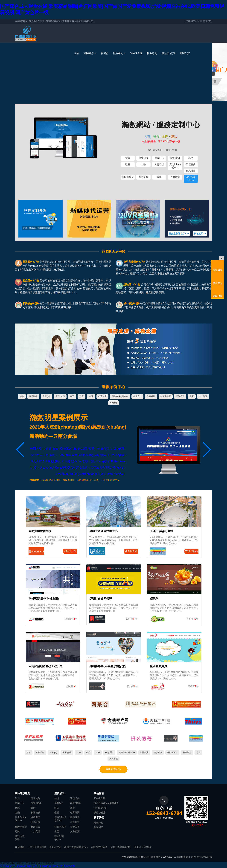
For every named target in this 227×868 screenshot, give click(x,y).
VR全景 (113, 403)
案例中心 (120, 53)
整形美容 (143, 177)
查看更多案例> (113, 769)
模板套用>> (200, 234)
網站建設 (91, 53)
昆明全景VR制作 (143, 847)
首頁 (77, 53)
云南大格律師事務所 (121, 847)
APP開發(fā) (100, 808)
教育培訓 (159, 164)
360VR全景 (136, 53)
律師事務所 (128, 177)
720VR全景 (100, 798)
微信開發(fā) (169, 53)
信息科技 (191, 171)
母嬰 (159, 177)
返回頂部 (218, 296)
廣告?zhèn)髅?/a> (175, 166)
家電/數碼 (175, 158)
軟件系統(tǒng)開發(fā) (106, 803)
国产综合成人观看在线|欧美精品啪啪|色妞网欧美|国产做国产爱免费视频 (38, 866)
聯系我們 (185, 53)
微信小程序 (100, 813)
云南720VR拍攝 (99, 847)
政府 (128, 164)
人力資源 (175, 177)
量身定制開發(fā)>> (179, 234)
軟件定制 (152, 53)
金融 (143, 164)
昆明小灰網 (55, 847)
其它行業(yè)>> (191, 179)
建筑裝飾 (143, 158)
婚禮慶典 (191, 164)
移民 (191, 158)
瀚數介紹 (99, 823)
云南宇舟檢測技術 (37, 847)
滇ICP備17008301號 (202, 857)
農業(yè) (159, 158)
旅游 (128, 158)
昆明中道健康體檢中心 (76, 847)
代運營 (105, 53)
